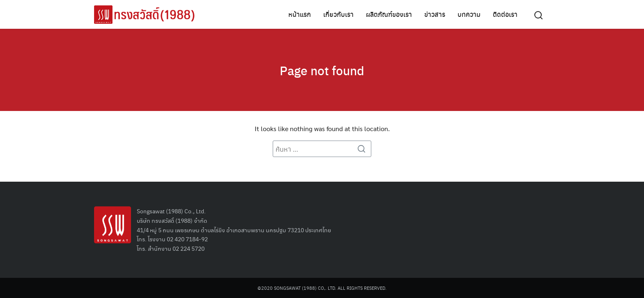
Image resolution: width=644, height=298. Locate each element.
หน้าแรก (300, 14)
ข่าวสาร (435, 14)
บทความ (469, 14)
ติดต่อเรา (505, 14)
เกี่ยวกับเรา (338, 14)
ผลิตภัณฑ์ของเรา (389, 14)
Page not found (322, 70)
